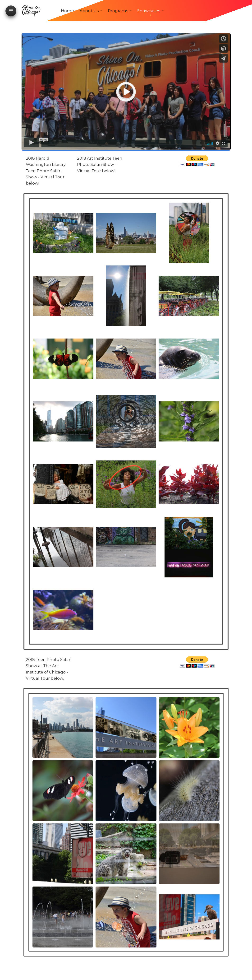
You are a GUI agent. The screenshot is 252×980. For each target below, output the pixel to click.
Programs (118, 11)
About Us (89, 11)
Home (67, 11)
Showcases (149, 11)
